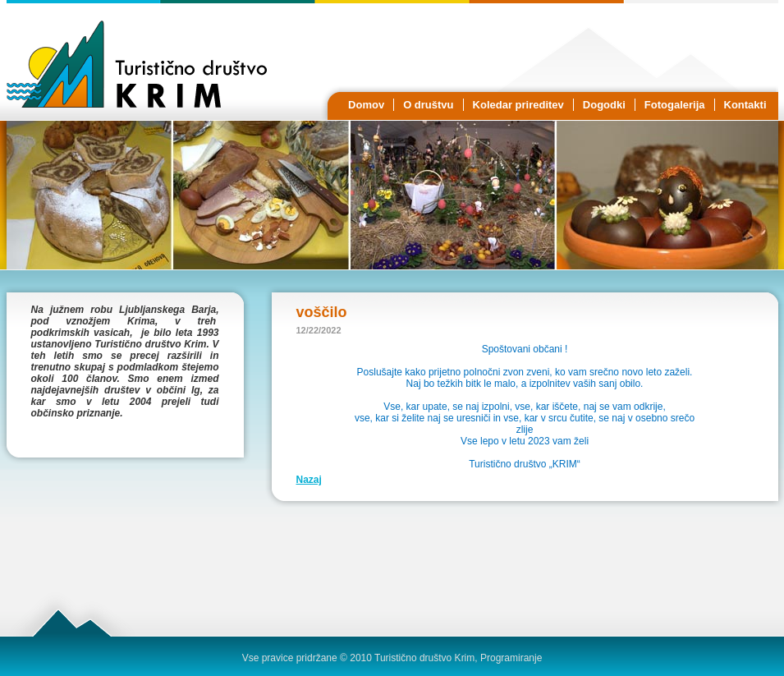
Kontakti (745, 105)
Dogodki (604, 105)
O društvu (428, 105)
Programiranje (511, 658)
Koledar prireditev (518, 105)
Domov (366, 105)
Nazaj (309, 480)
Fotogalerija (675, 105)
